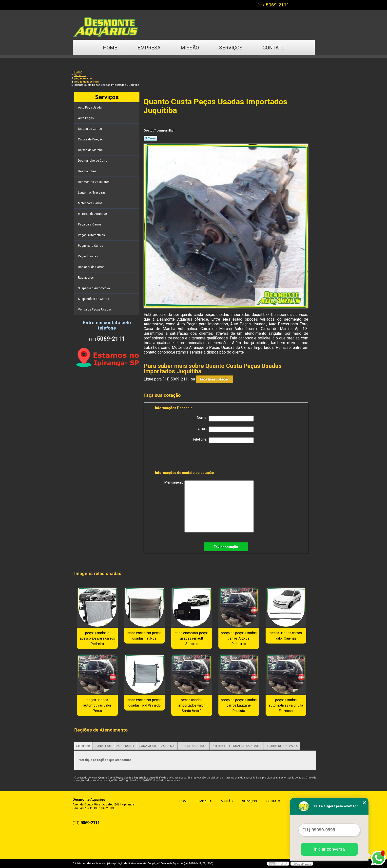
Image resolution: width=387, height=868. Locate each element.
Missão (190, 48)
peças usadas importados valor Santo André (192, 705)
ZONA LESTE (103, 746)
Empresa (149, 48)
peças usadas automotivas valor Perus (97, 705)
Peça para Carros (90, 224)
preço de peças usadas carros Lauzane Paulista (239, 705)
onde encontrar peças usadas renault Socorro (192, 638)
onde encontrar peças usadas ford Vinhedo (144, 703)
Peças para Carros (91, 246)
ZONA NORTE (126, 746)
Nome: (225, 419)
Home (110, 48)
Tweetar (150, 138)
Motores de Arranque (93, 214)
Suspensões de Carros (94, 299)
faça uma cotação (215, 379)
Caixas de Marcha (91, 150)
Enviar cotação (226, 547)
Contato (274, 48)
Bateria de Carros (90, 129)
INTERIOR (218, 746)
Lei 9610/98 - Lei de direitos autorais (159, 780)
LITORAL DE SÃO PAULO (245, 746)
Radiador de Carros (92, 267)
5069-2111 (278, 5)
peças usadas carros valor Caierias (286, 636)
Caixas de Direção (91, 139)
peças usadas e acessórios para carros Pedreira (97, 638)
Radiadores (86, 278)
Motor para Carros (91, 203)
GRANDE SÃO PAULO (193, 746)
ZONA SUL (168, 746)
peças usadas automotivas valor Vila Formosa (286, 705)
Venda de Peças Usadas (95, 310)
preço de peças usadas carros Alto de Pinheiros (239, 638)
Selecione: (83, 746)
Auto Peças (86, 118)
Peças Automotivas (92, 235)
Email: (226, 429)
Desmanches (88, 171)
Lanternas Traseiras (92, 193)
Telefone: (223, 440)
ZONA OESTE (148, 746)
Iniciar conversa (329, 849)
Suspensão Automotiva (94, 288)
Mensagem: (209, 506)
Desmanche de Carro (93, 161)
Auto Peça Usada (90, 108)
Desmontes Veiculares (94, 182)
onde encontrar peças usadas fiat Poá (144, 636)
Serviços (231, 48)
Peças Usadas (88, 256)
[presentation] (186, 458)
